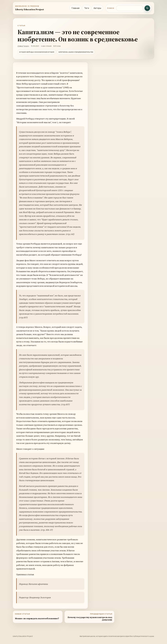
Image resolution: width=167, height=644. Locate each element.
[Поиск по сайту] (130, 8)
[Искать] (147, 8)
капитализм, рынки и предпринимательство (76, 52)
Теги (87, 8)
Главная (75, 8)
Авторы (97, 8)
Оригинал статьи (25, 574)
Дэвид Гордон (23, 46)
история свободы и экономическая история (37, 52)
